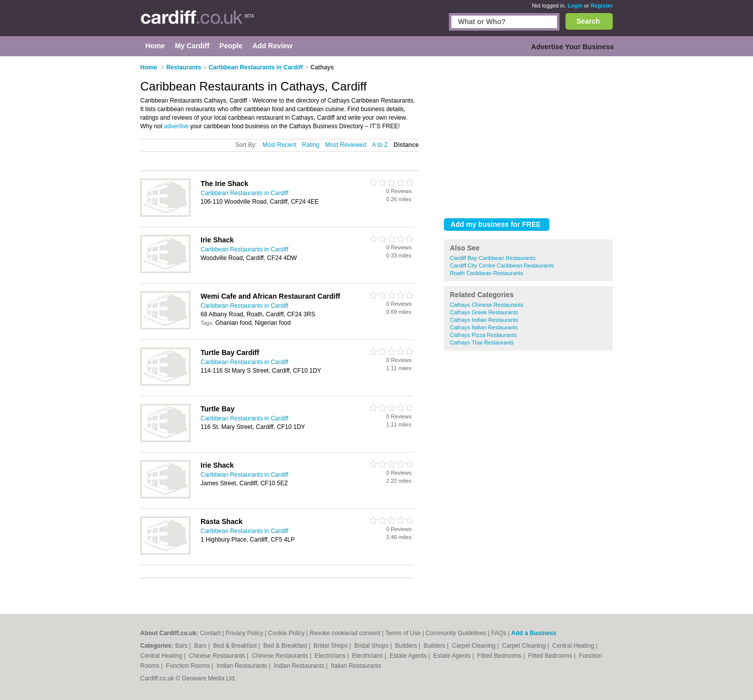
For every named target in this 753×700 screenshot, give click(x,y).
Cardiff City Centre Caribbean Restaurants (502, 266)
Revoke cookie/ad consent (345, 633)
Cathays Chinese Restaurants (487, 305)
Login (575, 6)
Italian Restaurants (356, 666)
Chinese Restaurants (218, 656)
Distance (406, 145)
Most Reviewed (346, 145)
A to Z (380, 145)
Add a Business (534, 633)
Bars (182, 646)
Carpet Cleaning (475, 646)
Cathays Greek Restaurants (484, 312)
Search (588, 21)
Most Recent (279, 145)
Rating (311, 145)
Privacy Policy (245, 633)
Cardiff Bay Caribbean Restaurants (493, 258)
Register (602, 6)
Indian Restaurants (243, 666)
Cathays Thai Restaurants (482, 342)
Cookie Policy (286, 633)
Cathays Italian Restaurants (484, 327)
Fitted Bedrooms (500, 656)
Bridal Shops (332, 646)
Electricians (331, 656)
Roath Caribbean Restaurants (487, 273)
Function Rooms (189, 666)
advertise (176, 126)
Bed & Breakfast (236, 646)
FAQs (499, 633)
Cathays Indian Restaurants (484, 320)
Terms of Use (403, 633)
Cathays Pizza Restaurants (483, 335)
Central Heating (574, 646)
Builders (407, 646)
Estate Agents (409, 656)
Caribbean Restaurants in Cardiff (245, 193)
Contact (210, 633)
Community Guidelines (456, 633)
